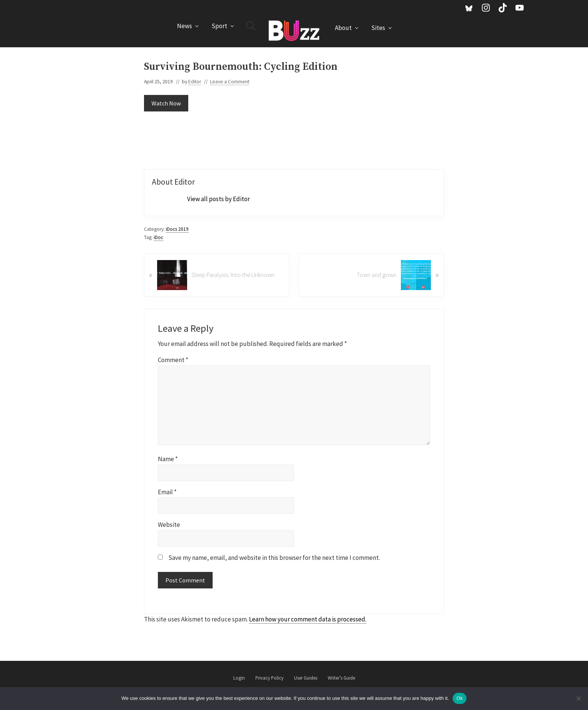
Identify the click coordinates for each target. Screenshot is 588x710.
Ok (460, 698)
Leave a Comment (230, 82)
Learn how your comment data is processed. (308, 619)
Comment (173, 360)
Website (169, 525)
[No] (579, 698)
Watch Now (166, 103)
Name (168, 459)
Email (167, 492)
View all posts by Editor (218, 199)
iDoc (158, 237)
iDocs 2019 (177, 229)
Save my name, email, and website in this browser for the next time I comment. (274, 558)
